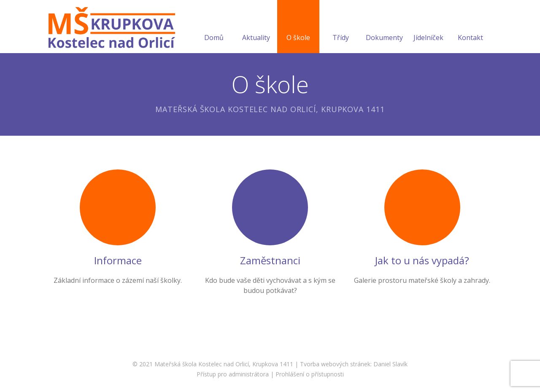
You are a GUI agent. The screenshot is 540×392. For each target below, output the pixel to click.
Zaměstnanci (270, 260)
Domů (214, 27)
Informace (118, 260)
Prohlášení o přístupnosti (310, 374)
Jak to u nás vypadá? (422, 260)
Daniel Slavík (390, 364)
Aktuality (256, 27)
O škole (298, 27)
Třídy (341, 27)
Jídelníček (428, 27)
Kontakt (470, 27)
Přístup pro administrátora (233, 374)
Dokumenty (384, 27)
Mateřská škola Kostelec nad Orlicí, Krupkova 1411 (224, 364)
